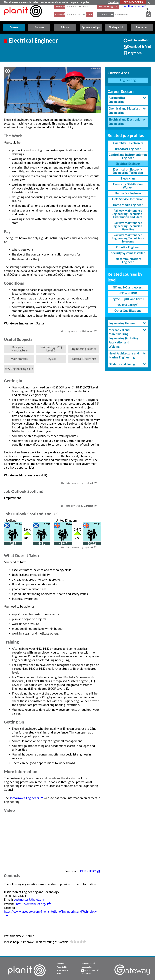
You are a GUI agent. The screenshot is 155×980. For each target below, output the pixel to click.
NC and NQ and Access (128, 287)
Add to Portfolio (136, 42)
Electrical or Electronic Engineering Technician (128, 171)
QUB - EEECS (90, 871)
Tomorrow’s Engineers (26, 798)
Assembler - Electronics (128, 143)
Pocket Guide (88, 964)
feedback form (87, 967)
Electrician (128, 178)
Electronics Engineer (128, 193)
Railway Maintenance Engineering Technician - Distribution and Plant (128, 214)
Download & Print (137, 48)
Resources (142, 27)
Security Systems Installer (128, 253)
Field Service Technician (128, 199)
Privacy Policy (62, 970)
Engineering (128, 80)
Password (60, 14)
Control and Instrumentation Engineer (128, 156)
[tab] (128, 100)
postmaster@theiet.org (29, 900)
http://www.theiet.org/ (33, 904)
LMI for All (89, 331)
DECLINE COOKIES (133, 2)
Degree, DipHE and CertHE (128, 299)
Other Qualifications (128, 311)
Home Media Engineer (128, 205)
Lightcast (90, 483)
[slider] (78, 941)
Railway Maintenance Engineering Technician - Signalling (128, 226)
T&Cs (59, 974)
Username (60, 6)
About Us (61, 964)
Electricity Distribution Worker (128, 186)
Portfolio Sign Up (109, 6)
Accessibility (62, 967)
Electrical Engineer (128, 164)
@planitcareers (90, 970)
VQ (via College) (128, 305)
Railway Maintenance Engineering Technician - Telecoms (128, 238)
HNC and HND (128, 293)
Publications (86, 974)
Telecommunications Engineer (128, 260)
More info (113, 2)
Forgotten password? (134, 6)
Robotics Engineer (128, 247)
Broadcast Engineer (128, 149)
